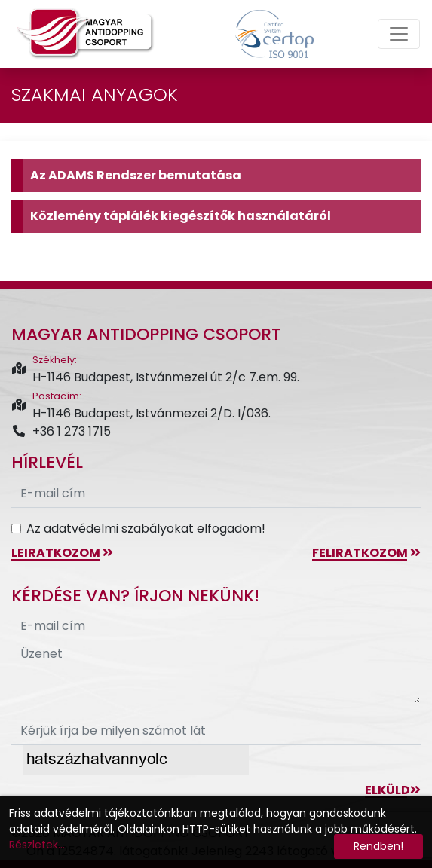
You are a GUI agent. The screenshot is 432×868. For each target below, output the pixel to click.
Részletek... (37, 845)
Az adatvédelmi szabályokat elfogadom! (146, 529)
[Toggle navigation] (399, 34)
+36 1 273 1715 (61, 431)
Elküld (393, 790)
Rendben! (378, 846)
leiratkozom (62, 553)
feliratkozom (366, 553)
